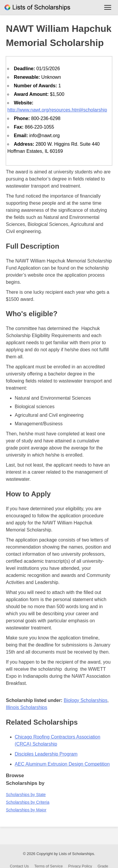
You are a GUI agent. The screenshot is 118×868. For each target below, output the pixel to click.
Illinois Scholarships (27, 707)
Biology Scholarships (85, 700)
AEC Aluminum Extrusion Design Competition (62, 764)
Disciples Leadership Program (46, 754)
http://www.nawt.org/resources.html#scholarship (57, 110)
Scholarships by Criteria (28, 802)
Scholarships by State (26, 795)
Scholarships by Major (26, 810)
